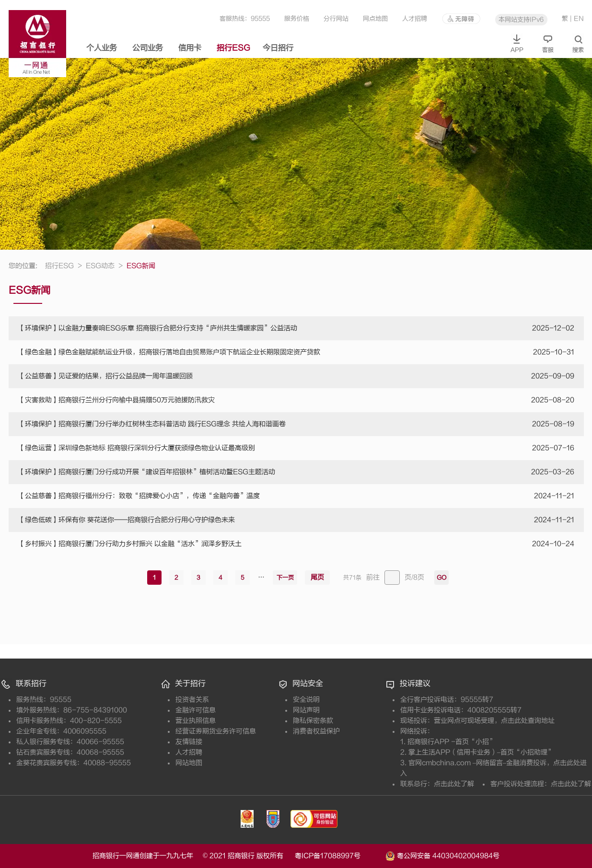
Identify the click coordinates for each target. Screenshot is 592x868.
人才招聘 (415, 18)
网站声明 (306, 710)
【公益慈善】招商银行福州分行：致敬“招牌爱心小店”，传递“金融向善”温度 (139, 496)
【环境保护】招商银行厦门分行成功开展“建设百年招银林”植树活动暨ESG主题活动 (147, 472)
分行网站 (336, 18)
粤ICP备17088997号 (339, 856)
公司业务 (148, 48)
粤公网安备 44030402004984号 (442, 855)
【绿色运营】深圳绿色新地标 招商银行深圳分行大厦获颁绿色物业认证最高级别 (137, 448)
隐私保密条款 (313, 721)
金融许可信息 (196, 710)
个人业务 (102, 48)
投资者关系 (192, 700)
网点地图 (375, 18)
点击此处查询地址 (528, 721)
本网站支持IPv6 (521, 19)
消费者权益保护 (316, 731)
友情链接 (189, 742)
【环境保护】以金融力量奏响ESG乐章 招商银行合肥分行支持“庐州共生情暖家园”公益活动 (158, 328)
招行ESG (233, 48)
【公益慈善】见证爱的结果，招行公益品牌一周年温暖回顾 (105, 376)
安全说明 (306, 700)
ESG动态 (104, 266)
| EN (577, 18)
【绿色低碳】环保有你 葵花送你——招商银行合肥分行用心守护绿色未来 (127, 520)
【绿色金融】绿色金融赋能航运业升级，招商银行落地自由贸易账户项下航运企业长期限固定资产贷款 (169, 352)
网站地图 (189, 763)
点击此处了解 (454, 784)
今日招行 (278, 48)
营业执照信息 (196, 721)
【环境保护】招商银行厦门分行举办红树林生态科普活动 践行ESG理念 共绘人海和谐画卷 (152, 424)
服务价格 (297, 18)
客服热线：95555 (245, 18)
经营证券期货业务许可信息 (216, 731)
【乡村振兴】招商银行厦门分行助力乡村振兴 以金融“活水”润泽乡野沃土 (130, 544)
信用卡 (190, 48)
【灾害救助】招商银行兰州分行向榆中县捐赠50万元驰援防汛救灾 (116, 400)
